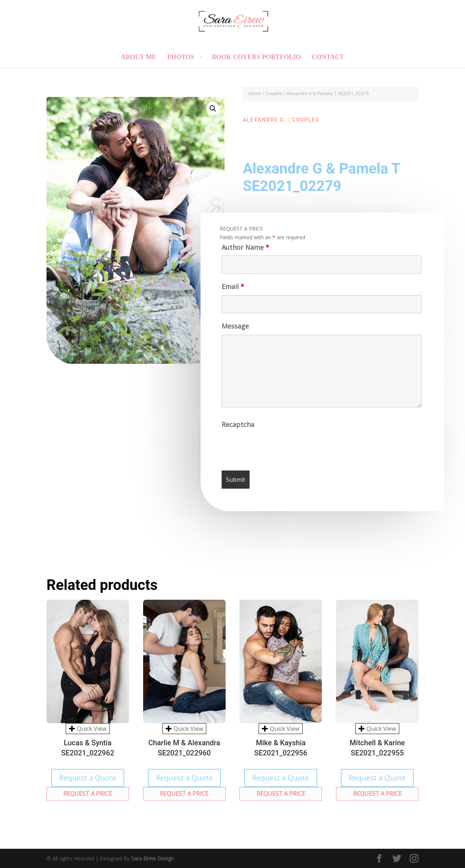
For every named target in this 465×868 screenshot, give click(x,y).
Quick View (88, 729)
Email (232, 290)
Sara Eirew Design (152, 858)
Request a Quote (88, 778)
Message (235, 329)
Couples (274, 93)
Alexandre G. (264, 120)
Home (255, 93)
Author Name (244, 250)
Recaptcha (239, 427)
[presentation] (278, 449)
